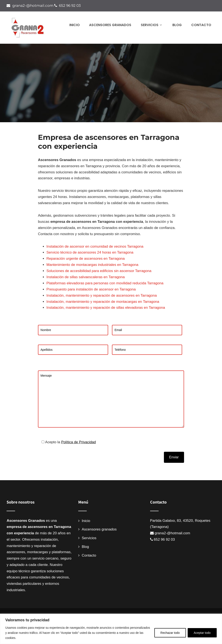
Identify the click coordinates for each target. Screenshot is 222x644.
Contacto (201, 25)
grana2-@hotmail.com (33, 6)
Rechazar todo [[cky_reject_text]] (170, 633)
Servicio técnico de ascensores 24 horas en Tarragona (90, 252)
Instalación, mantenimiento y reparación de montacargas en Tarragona (103, 302)
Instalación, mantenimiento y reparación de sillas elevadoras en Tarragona (106, 308)
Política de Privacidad (78, 442)
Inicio (75, 25)
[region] (111, 629)
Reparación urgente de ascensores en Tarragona (86, 259)
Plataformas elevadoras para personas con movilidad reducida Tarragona (105, 283)
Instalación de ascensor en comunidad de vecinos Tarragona (95, 246)
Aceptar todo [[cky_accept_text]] (202, 633)
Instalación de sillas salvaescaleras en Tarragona (86, 277)
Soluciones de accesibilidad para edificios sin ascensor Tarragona (99, 271)
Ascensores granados (110, 25)
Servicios (152, 25)
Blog (177, 25)
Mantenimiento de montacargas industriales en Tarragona (92, 265)
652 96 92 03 (70, 6)
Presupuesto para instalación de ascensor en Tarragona (91, 289)
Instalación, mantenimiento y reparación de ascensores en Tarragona (102, 295)
